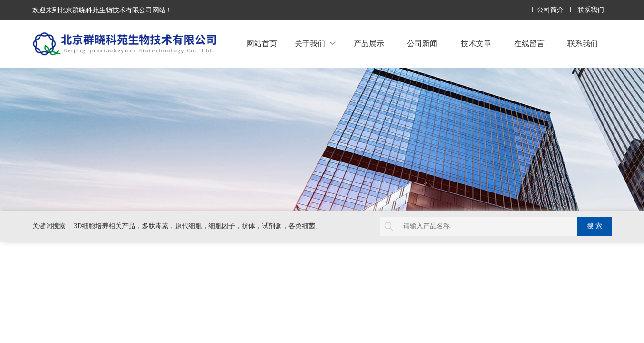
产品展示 (369, 44)
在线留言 (529, 44)
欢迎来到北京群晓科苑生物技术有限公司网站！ (102, 10)
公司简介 (550, 10)
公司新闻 (422, 44)
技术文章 (476, 44)
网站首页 (262, 44)
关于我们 (315, 44)
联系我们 (591, 10)
